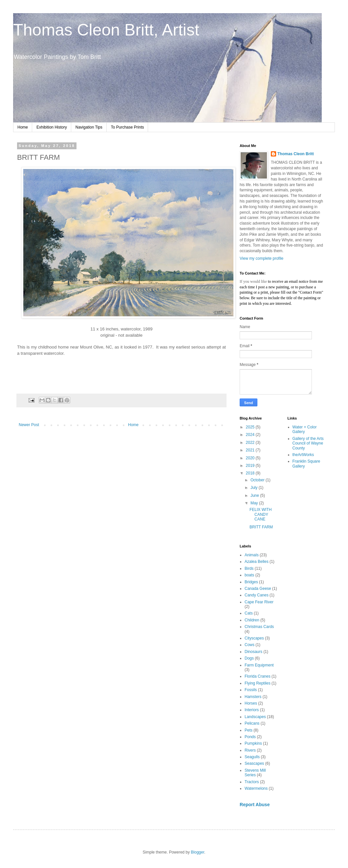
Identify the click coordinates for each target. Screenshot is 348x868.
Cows (250, 645)
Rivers (250, 750)
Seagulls (252, 757)
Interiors (252, 710)
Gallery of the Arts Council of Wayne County (308, 443)
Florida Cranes (258, 676)
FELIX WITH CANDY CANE (261, 514)
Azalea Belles (257, 562)
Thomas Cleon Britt (296, 154)
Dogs (249, 658)
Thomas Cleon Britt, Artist (106, 30)
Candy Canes (257, 595)
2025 (251, 427)
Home (23, 127)
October (258, 480)
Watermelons (256, 788)
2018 (251, 473)
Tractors (252, 782)
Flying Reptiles (258, 683)
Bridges (251, 582)
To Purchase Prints (128, 127)
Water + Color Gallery (305, 429)
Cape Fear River (259, 602)
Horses (251, 703)
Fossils (251, 690)
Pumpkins (253, 743)
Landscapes (255, 717)
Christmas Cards (259, 627)
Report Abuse (255, 805)
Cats (249, 613)
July (255, 488)
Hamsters (253, 697)
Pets (249, 730)
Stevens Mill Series (255, 773)
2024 (251, 435)
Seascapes (254, 763)
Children (252, 620)
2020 (251, 458)
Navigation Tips (89, 127)
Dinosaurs (253, 652)
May (255, 503)
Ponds (250, 737)
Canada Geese (258, 589)
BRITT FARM (261, 527)
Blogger (197, 852)
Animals (252, 555)
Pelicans (252, 723)
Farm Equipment (259, 665)
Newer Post (29, 425)
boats (249, 575)
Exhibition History (52, 127)
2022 (251, 443)
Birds (249, 568)
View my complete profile (261, 258)
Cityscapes (254, 638)
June (255, 495)
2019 (251, 466)
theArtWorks (303, 455)
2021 (251, 450)
